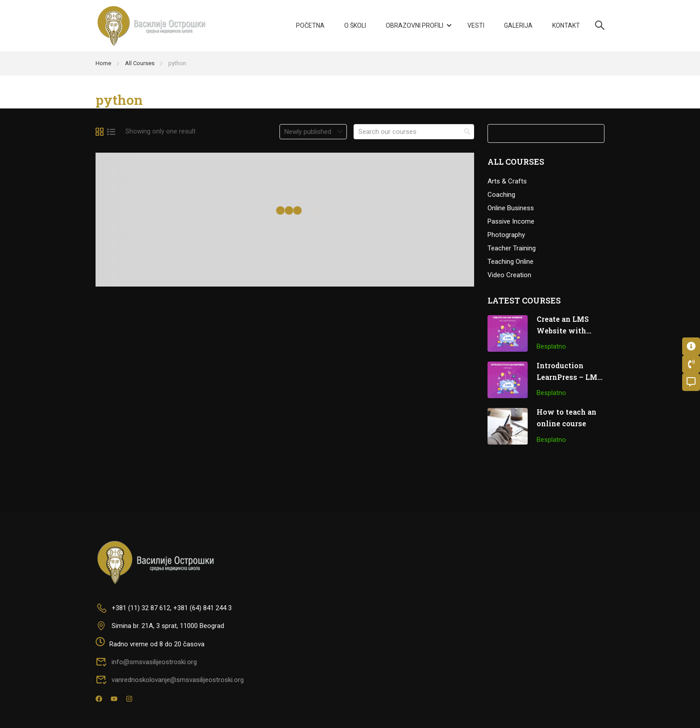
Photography (506, 235)
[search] (467, 132)
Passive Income (511, 221)
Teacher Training (512, 248)
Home (103, 63)
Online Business (511, 208)
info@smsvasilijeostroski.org (146, 662)
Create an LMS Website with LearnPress (563, 330)
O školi (355, 25)
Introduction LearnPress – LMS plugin (569, 377)
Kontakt (566, 25)
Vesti (476, 25)
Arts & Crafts (507, 181)
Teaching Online (510, 262)
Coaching (501, 195)
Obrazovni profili (415, 25)
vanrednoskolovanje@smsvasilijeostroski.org (170, 680)
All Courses (140, 63)
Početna (310, 25)
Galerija (518, 25)
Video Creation (509, 275)
